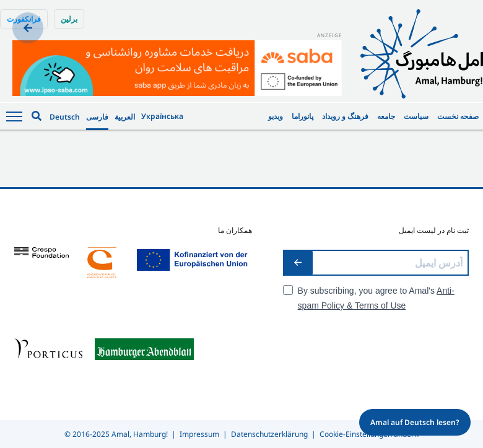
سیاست (416, 116)
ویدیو (276, 116)
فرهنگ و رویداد (345, 116)
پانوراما (302, 116)
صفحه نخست (458, 116)
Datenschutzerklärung (269, 434)
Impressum (199, 434)
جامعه (386, 116)
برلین (69, 19)
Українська (162, 116)
